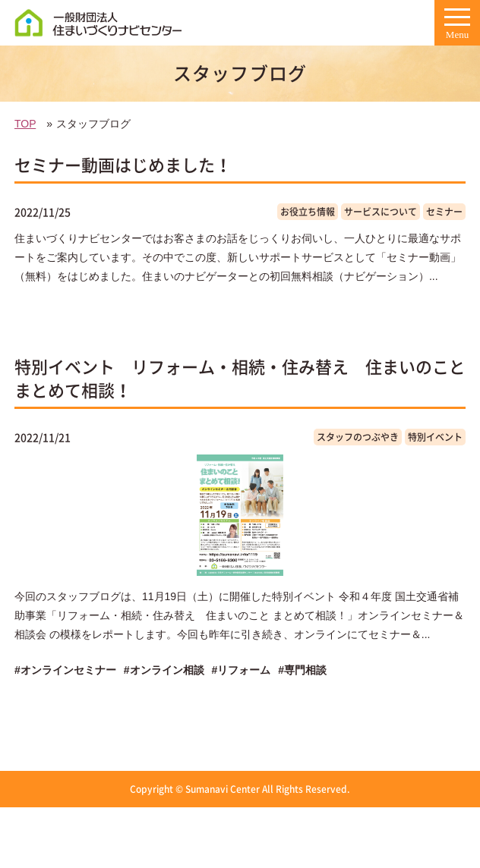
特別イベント (435, 437)
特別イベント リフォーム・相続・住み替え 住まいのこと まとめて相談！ (240, 378)
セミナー (444, 212)
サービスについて (381, 212)
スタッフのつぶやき (358, 437)
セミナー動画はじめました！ (123, 164)
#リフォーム (242, 670)
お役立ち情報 (308, 212)
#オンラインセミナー (65, 670)
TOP (25, 124)
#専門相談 (302, 670)
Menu (457, 28)
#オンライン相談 (164, 670)
